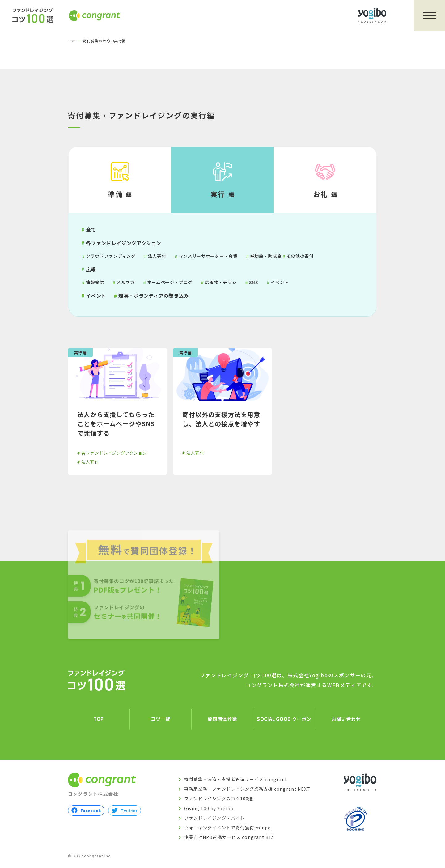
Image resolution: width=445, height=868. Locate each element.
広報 (91, 269)
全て (91, 229)
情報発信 (95, 282)
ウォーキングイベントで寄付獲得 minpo (228, 828)
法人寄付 (157, 256)
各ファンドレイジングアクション (124, 243)
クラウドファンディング (111, 256)
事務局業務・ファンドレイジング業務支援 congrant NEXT (247, 789)
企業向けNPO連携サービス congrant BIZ (229, 837)
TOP (72, 41)
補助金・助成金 (266, 256)
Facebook (86, 811)
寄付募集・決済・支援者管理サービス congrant (236, 780)
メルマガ (126, 282)
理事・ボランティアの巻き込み (153, 296)
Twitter (124, 811)
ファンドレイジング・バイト (215, 818)
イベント (280, 282)
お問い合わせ (346, 719)
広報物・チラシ (221, 282)
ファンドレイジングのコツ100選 (219, 799)
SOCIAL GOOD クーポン (284, 719)
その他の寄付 (300, 256)
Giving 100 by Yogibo (209, 808)
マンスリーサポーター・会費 (208, 256)
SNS (254, 282)
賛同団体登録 (222, 719)
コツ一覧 (161, 719)
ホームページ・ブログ (170, 282)
